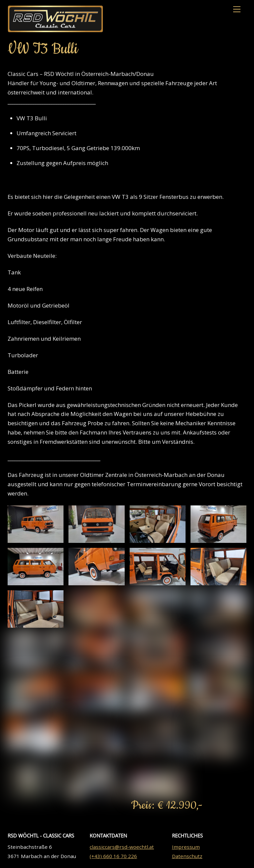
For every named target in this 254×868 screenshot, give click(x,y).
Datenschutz (187, 857)
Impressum (186, 848)
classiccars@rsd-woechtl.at (122, 848)
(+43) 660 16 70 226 (113, 857)
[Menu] (237, 9)
